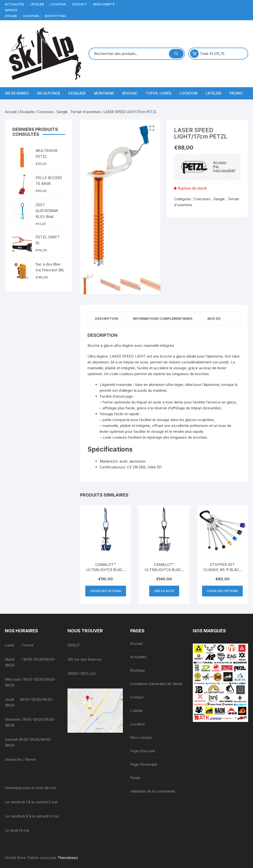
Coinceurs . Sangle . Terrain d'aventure (69, 112)
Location (58, 4)
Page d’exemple (144, 764)
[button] (152, 128)
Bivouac (130, 93)
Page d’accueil (142, 751)
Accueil (11, 112)
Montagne (104, 93)
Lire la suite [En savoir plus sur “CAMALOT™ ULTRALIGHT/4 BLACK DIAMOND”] (164, 591)
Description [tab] (107, 318)
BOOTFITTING (55, 16)
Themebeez (68, 858)
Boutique (138, 670)
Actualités (15, 4)
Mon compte (104, 4)
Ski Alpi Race (49, 93)
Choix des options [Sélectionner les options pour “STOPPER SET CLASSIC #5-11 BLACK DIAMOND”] (222, 591)
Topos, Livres (158, 93)
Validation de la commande (153, 791)
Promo (236, 93)
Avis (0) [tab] (214, 318)
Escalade (77, 93)
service (11, 10)
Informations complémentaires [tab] (163, 318)
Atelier (11, 16)
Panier (135, 778)
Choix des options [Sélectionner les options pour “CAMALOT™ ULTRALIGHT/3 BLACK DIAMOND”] (106, 591)
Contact (80, 4)
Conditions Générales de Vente (156, 684)
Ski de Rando (17, 93)
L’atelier (37, 4)
